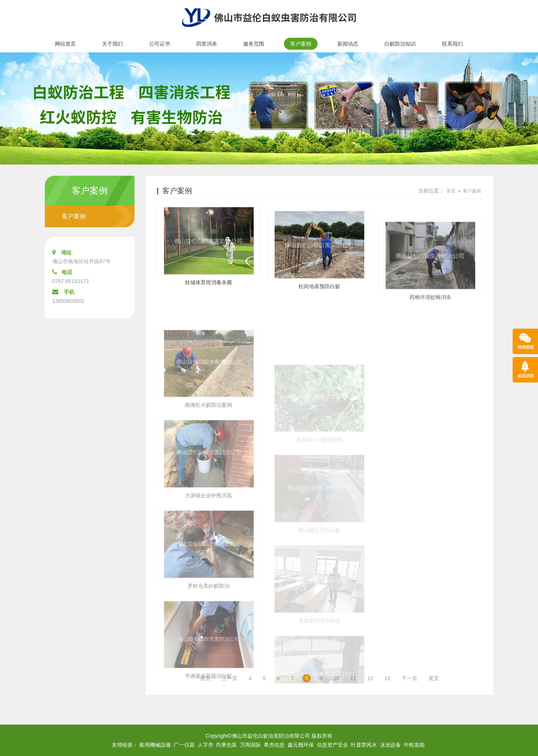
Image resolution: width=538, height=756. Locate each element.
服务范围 (254, 44)
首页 (451, 191)
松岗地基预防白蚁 (319, 301)
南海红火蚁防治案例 (208, 447)
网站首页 (65, 44)
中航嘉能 (414, 745)
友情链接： (125, 745)
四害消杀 (207, 44)
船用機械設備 (155, 745)
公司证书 (160, 44)
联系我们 (452, 44)
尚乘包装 (226, 745)
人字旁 (205, 745)
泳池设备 (390, 745)
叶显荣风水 (364, 745)
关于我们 (112, 44)
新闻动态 (348, 44)
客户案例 (301, 44)
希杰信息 (274, 745)
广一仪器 (184, 745)
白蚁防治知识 (400, 44)
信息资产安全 (333, 745)
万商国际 (250, 745)
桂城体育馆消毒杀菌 (208, 288)
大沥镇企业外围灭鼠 (208, 537)
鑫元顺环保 (301, 745)
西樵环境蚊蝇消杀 (430, 328)
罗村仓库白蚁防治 (208, 628)
